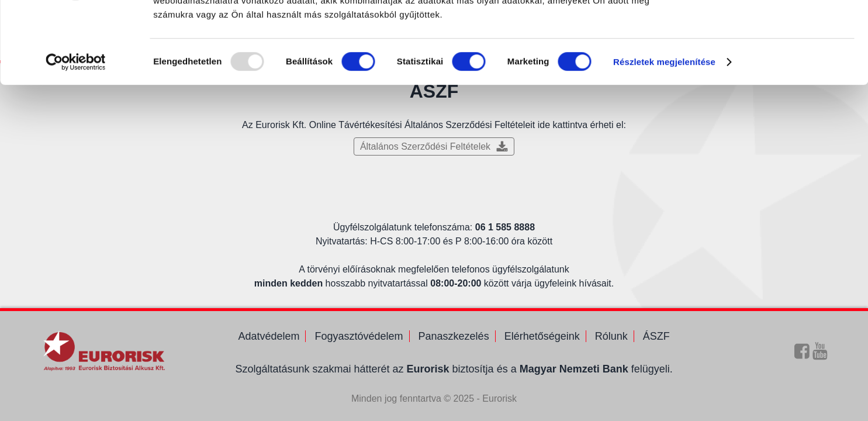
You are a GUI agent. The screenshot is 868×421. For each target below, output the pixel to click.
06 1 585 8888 (505, 227)
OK (771, 29)
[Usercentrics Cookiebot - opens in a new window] (76, 132)
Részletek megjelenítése (664, 132)
